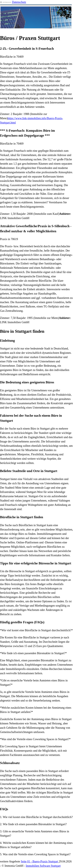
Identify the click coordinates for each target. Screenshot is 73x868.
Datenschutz (19, 2)
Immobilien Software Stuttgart (43, 866)
